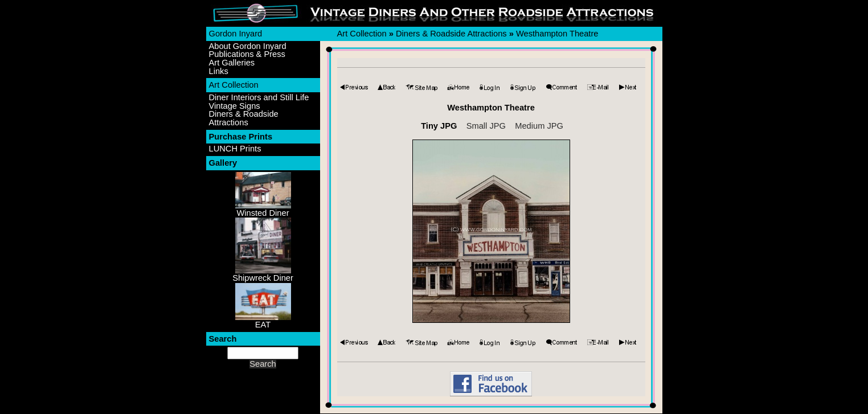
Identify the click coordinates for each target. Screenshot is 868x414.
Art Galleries (232, 63)
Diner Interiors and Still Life (259, 98)
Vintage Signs (235, 106)
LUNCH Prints (235, 149)
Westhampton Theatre (557, 34)
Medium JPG (539, 126)
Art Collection (234, 85)
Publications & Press (247, 54)
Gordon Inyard (236, 34)
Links (219, 71)
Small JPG (486, 126)
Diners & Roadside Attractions (244, 118)
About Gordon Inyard (248, 46)
